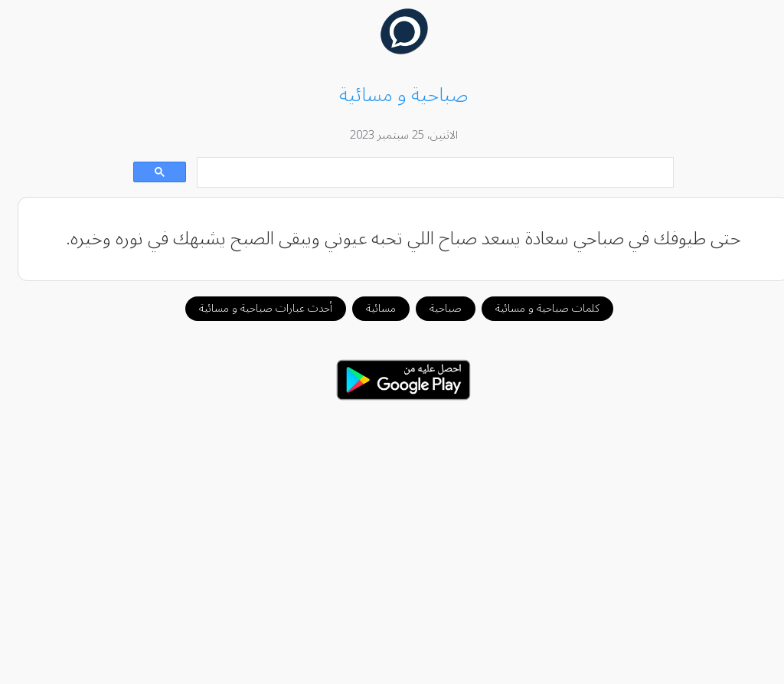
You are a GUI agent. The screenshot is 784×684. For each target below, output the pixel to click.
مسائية (369, 308)
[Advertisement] (392, 534)
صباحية (434, 308)
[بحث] (425, 173)
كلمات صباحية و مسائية (536, 308)
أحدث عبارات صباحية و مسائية (254, 308)
